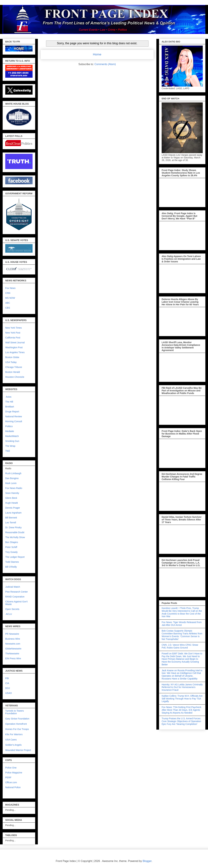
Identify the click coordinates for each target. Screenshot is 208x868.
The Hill (9, 402)
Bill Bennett (11, 518)
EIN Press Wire (13, 658)
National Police (13, 787)
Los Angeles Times (15, 352)
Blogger (147, 861)
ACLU (9, 614)
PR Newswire (12, 634)
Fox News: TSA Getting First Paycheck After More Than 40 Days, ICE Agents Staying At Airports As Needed (181, 710)
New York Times (13, 328)
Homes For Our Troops (17, 729)
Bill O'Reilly (11, 567)
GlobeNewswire (13, 649)
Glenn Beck (11, 498)
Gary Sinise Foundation (17, 719)
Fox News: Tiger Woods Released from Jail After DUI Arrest (182, 624)
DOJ (8, 688)
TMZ (8, 451)
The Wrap (10, 446)
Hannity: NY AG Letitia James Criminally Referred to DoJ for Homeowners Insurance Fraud (182, 687)
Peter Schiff (11, 547)
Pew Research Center (17, 592)
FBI (7, 678)
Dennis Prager (13, 508)
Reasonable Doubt (15, 532)
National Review (14, 416)
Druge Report (12, 412)
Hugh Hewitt (12, 503)
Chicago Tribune (14, 367)
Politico (9, 426)
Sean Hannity (12, 493)
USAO (9, 693)
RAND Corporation (15, 597)
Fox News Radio (14, 488)
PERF (8, 777)
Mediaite (10, 431)
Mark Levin (11, 483)
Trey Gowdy (11, 552)
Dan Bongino (12, 478)
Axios (8, 397)
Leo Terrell (11, 523)
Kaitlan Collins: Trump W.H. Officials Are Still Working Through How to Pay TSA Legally (182, 699)
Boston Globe (12, 357)
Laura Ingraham (13, 513)
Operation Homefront (16, 724)
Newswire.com (13, 644)
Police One (11, 768)
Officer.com (11, 782)
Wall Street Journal (15, 343)
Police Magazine (14, 773)
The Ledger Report (15, 557)
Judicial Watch (13, 587)
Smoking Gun (12, 441)
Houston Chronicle (15, 377)
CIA (7, 683)
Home (97, 54)
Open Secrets (12, 609)
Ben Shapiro (12, 542)
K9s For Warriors (14, 734)
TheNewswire (12, 654)
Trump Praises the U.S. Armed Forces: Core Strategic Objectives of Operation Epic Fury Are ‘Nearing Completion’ (181, 721)
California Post (13, 338)
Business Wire (13, 639)
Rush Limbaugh (13, 473)
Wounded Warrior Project (18, 750)
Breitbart (10, 407)
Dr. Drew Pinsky (13, 527)
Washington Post (14, 347)
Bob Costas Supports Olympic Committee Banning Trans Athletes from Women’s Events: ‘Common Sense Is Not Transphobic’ (182, 635)
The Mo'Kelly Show (15, 537)
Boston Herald (13, 372)
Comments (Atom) (105, 64)
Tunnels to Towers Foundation (15, 712)
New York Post (13, 333)
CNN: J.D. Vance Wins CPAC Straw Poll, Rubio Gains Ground (180, 646)
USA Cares (11, 740)
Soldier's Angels (13, 745)
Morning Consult (14, 421)
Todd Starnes (12, 562)
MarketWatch (12, 436)
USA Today (11, 362)
